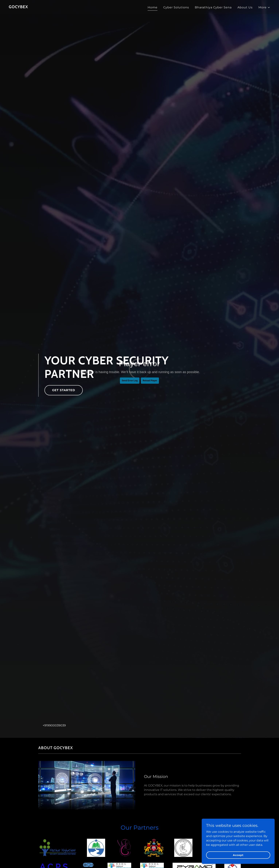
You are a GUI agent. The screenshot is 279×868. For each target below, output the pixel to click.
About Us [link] (245, 7)
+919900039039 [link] (54, 725)
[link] (18, 7)
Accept (238, 855)
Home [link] (153, 7)
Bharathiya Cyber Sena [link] (213, 7)
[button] (264, 7)
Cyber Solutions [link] (176, 7)
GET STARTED (64, 390)
